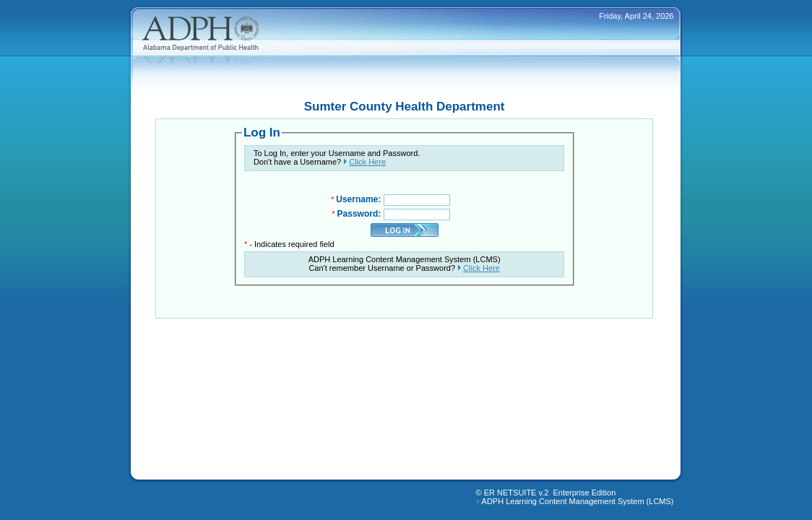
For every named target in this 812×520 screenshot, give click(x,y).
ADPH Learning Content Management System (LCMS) (578, 501)
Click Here (367, 162)
